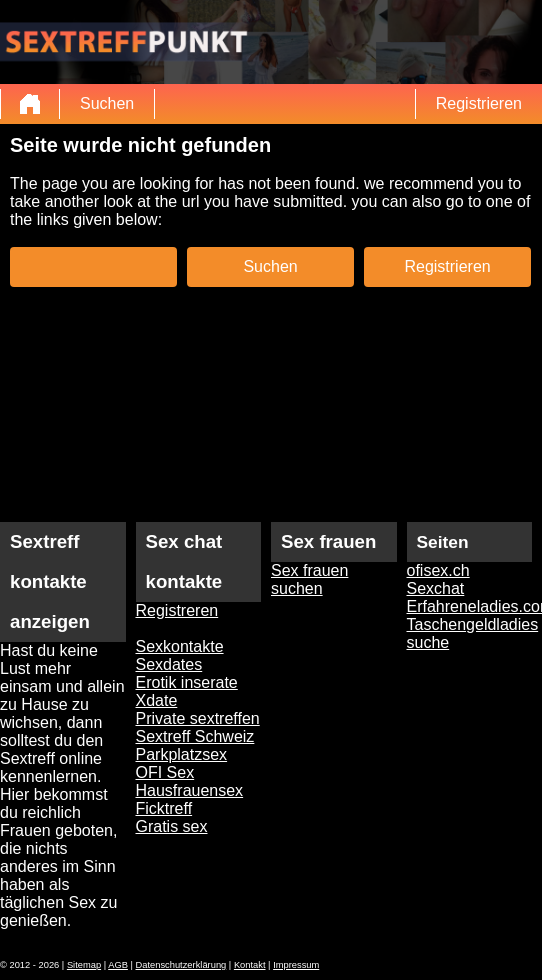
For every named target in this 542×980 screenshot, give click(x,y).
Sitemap (84, 965)
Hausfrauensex (190, 790)
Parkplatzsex (182, 754)
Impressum (296, 965)
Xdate (157, 700)
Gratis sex (172, 826)
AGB (118, 965)
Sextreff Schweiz (195, 736)
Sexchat (436, 588)
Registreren (177, 610)
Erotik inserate (187, 682)
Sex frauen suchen (309, 579)
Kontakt (250, 965)
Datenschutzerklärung (181, 965)
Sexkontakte (180, 646)
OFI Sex (165, 772)
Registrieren (479, 103)
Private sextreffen (198, 718)
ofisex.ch (438, 570)
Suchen (107, 103)
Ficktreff (164, 808)
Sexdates (169, 664)
